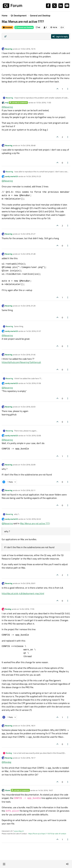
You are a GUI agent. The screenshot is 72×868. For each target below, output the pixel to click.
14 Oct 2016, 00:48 (28, 145)
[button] (4, 864)
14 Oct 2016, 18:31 (28, 726)
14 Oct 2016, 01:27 (28, 234)
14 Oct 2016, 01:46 (28, 355)
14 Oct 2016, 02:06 (33, 435)
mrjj (7, 103)
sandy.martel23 (11, 176)
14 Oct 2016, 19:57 (45, 790)
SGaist (8, 790)
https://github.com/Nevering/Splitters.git (21, 362)
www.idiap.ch (19, 831)
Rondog (8, 609)
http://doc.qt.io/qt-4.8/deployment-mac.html (23, 593)
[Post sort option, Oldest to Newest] (6, 36)
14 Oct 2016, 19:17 (28, 758)
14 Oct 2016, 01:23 (33, 176)
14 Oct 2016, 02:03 (28, 407)
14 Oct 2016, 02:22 (33, 519)
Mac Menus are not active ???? (35, 523)
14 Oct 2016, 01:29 (28, 306)
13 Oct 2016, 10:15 (28, 49)
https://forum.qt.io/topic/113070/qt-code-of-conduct (47, 834)
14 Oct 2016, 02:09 (28, 465)
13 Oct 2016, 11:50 (43, 103)
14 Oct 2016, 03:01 (28, 583)
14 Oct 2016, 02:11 (28, 490)
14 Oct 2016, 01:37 (33, 331)
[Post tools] (68, 89)
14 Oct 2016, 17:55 (27, 609)
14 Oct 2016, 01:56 (33, 383)
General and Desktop (24, 27)
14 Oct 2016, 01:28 (28, 254)
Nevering (9, 49)
